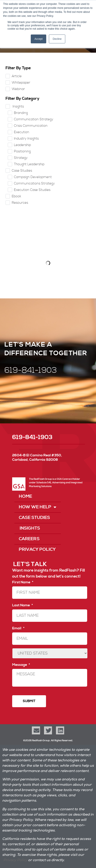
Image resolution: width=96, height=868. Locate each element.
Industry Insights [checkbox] (26, 139)
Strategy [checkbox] (21, 158)
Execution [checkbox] (22, 132)
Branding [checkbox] (21, 113)
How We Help (38, 507)
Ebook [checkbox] (16, 196)
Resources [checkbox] (20, 203)
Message (21, 665)
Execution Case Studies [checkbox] (32, 190)
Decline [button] (57, 39)
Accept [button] (39, 39)
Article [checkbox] (17, 76)
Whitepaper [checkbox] (21, 83)
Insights (29, 528)
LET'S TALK (30, 564)
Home (25, 496)
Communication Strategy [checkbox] (34, 119)
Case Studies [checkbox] (22, 171)
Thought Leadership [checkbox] (29, 164)
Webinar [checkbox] (18, 89)
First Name (23, 582)
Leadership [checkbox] (22, 145)
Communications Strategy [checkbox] (34, 183)
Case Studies (34, 518)
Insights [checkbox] (18, 107)
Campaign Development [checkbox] (33, 177)
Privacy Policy (37, 550)
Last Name (22, 605)
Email (18, 628)
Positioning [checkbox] (22, 151)
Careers (29, 539)
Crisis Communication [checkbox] (31, 126)
